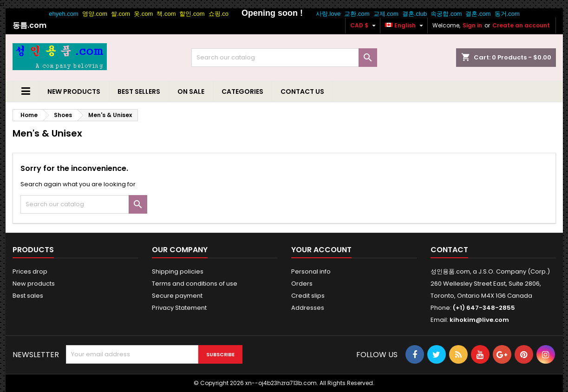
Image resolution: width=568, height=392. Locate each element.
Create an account (521, 25)
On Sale (191, 91)
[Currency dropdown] (364, 26)
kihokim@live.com (479, 320)
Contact (449, 250)
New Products (74, 91)
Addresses (308, 308)
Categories (242, 91)
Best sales (28, 296)
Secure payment (177, 296)
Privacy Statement (179, 308)
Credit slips (308, 296)
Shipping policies (178, 271)
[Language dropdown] (405, 26)
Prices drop (30, 271)
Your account (321, 250)
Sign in (472, 25)
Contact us (302, 91)
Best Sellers (139, 91)
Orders (302, 284)
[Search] (284, 58)
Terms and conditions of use (195, 284)
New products (34, 284)
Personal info (311, 271)
